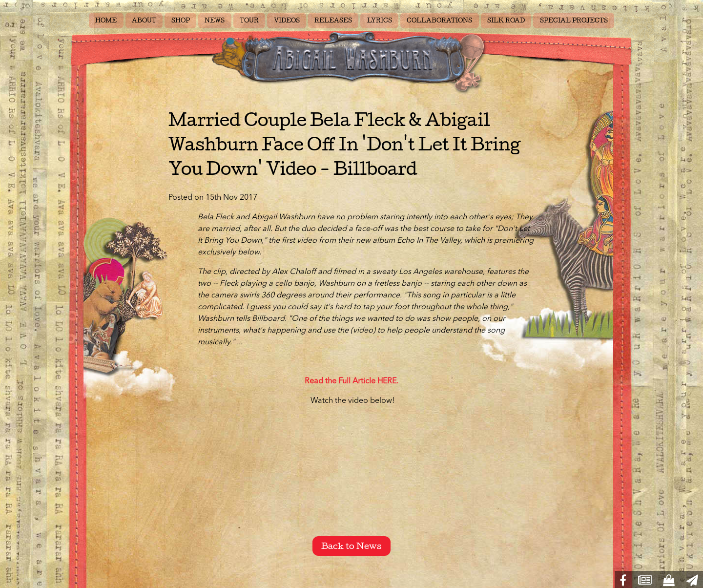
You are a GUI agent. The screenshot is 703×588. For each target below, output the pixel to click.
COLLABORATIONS (439, 21)
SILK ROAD (506, 21)
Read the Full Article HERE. (351, 381)
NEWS (215, 21)
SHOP (181, 21)
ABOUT (144, 21)
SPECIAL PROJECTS (574, 21)
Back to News (351, 546)
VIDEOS (287, 21)
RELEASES (333, 21)
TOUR (249, 21)
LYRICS (380, 21)
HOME (106, 21)
